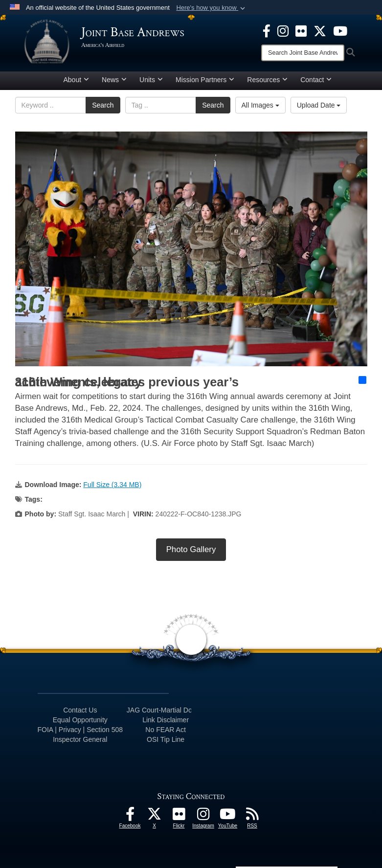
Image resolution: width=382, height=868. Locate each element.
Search (103, 105)
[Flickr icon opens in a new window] (301, 30)
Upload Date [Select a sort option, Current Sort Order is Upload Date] (319, 105)
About (77, 80)
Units (151, 80)
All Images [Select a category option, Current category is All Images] (260, 105)
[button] (212, 8)
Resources (267, 80)
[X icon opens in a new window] (320, 30)
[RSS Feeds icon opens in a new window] (252, 817)
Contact (316, 80)
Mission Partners (205, 80)
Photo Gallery (191, 549)
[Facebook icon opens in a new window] (267, 30)
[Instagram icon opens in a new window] (283, 30)
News (114, 80)
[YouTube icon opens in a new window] (340, 30)
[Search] (303, 53)
